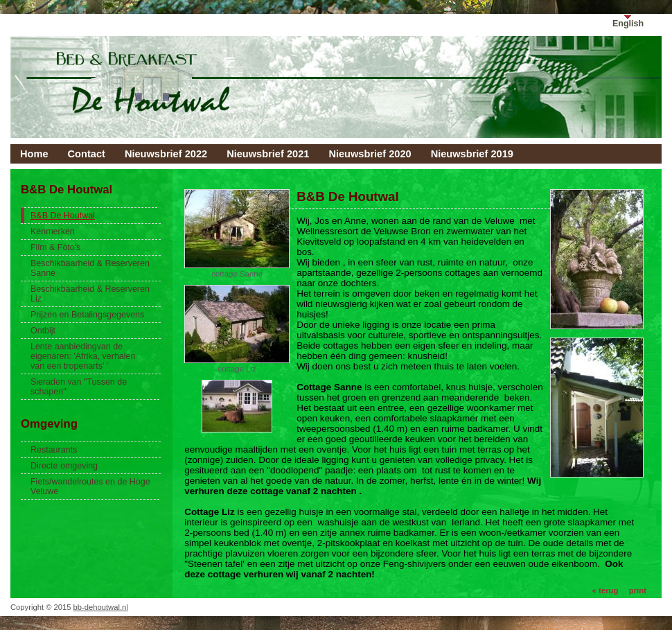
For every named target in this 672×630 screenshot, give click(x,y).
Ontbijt (43, 331)
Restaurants (54, 450)
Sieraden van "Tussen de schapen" (79, 387)
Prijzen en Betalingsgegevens (87, 315)
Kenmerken (53, 231)
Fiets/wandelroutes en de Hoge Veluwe (90, 487)
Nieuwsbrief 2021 (268, 154)
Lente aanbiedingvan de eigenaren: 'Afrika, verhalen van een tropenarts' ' (83, 356)
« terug (605, 590)
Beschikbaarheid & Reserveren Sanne (90, 268)
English (628, 24)
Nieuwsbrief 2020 (370, 154)
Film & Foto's (55, 247)
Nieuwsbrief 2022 (166, 154)
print (638, 590)
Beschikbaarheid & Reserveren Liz (90, 294)
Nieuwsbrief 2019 (472, 154)
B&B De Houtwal (63, 216)
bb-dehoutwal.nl (101, 607)
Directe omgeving (64, 466)
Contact (87, 154)
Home (34, 154)
